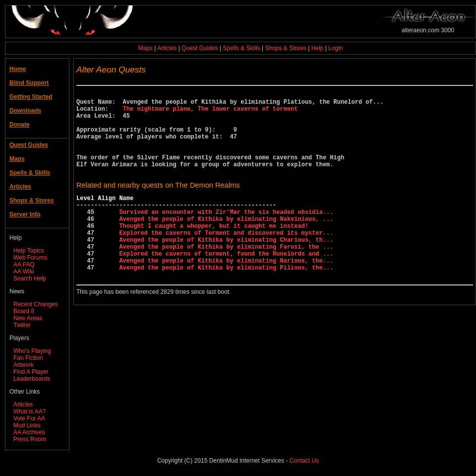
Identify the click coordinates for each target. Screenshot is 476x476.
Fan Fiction (28, 358)
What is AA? (30, 411)
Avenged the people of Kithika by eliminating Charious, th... (226, 268)
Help (318, 48)
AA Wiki (24, 272)
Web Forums (30, 258)
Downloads (25, 111)
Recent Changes (35, 304)
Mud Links (27, 425)
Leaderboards (32, 379)
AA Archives (29, 432)
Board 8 (24, 311)
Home (18, 69)
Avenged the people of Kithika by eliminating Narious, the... (226, 293)
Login (335, 48)
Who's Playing (32, 351)
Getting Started (31, 97)
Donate (20, 125)
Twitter (22, 325)
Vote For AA (29, 418)
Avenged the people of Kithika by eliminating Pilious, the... (226, 302)
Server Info (25, 214)
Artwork (24, 365)
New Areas (28, 318)
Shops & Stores (285, 48)
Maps (146, 48)
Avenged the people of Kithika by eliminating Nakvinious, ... (226, 242)
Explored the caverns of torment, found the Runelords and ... (226, 285)
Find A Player (31, 372)
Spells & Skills (241, 48)
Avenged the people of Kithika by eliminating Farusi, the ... (226, 276)
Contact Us (304, 461)
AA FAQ (24, 265)
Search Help (30, 278)
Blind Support (29, 83)
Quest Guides (200, 48)
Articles (167, 48)
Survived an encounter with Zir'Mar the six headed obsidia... (226, 234)
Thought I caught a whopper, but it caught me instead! (214, 251)
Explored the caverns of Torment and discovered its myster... (226, 259)
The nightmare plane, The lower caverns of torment (210, 113)
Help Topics (29, 251)
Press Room (30, 439)
